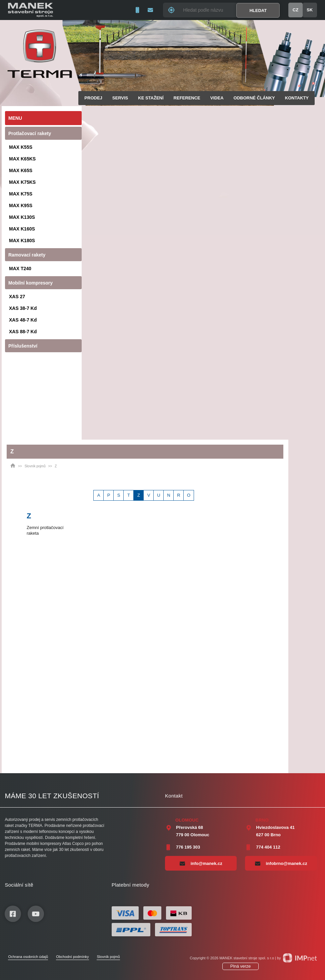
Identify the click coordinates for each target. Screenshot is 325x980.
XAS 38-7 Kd (23, 308)
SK (310, 10)
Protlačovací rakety (30, 133)
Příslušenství (23, 346)
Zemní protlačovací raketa (45, 530)
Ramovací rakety (27, 255)
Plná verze (240, 966)
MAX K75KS (22, 182)
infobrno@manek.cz (281, 863)
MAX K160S (22, 229)
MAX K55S (21, 147)
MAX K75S (21, 194)
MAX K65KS (22, 159)
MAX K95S (21, 205)
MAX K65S (21, 170)
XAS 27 (17, 297)
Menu (15, 118)
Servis (120, 98)
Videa (217, 98)
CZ (295, 10)
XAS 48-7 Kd (23, 320)
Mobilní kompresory (30, 283)
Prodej (93, 98)
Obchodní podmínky (72, 957)
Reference (187, 98)
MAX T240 (20, 269)
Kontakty (297, 98)
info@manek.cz (201, 863)
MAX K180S (22, 240)
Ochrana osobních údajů (28, 957)
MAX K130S (22, 217)
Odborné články (254, 98)
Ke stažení (151, 98)
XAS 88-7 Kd (23, 332)
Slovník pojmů (35, 466)
